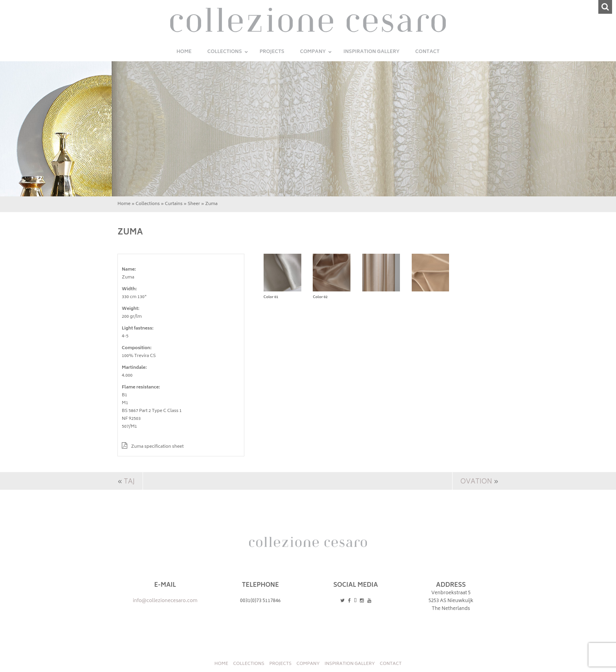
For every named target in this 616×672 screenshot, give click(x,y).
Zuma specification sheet (153, 447)
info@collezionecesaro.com (165, 601)
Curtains (174, 204)
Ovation (476, 482)
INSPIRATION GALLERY (350, 664)
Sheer (194, 204)
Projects (280, 664)
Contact (391, 664)
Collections (148, 204)
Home (124, 204)
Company (308, 664)
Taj (129, 482)
